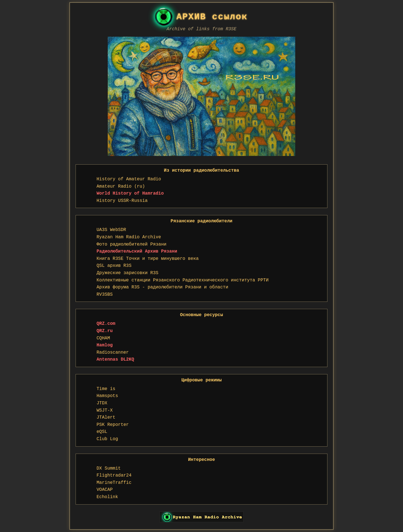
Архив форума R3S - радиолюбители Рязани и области (162, 287)
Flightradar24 (114, 475)
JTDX (102, 403)
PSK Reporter (113, 425)
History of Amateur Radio (129, 179)
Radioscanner (113, 353)
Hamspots (107, 396)
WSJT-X (105, 410)
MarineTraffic (114, 483)
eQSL (102, 432)
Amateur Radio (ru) (121, 186)
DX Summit (109, 468)
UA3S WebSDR (111, 230)
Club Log (107, 439)
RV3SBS (105, 295)
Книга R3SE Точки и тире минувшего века (148, 259)
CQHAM (103, 338)
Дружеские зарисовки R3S (127, 273)
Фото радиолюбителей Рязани (132, 244)
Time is (106, 389)
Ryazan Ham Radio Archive (129, 237)
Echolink (107, 497)
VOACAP (105, 490)
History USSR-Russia (122, 201)
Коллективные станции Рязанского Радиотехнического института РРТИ (183, 280)
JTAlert (106, 417)
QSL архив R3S (114, 266)
